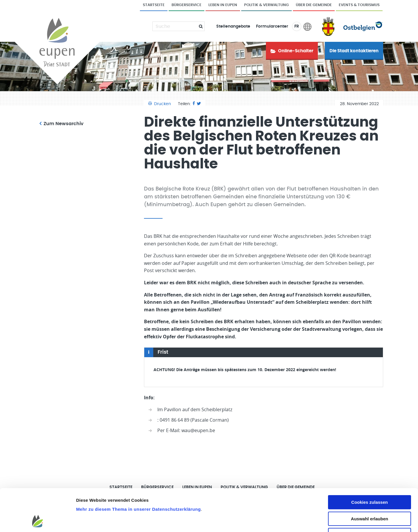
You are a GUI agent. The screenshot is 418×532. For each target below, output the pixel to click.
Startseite (154, 5)
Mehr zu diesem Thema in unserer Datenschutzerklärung (138, 469)
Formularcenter (272, 26)
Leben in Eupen (223, 5)
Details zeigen (309, 521)
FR (297, 26)
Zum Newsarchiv (62, 124)
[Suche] (175, 26)
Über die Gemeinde (314, 5)
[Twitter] (199, 104)
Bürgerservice (187, 5)
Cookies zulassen (370, 462)
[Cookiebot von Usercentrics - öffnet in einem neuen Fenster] (38, 521)
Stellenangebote (233, 26)
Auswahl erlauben (370, 479)
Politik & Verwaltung (266, 5)
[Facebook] (194, 104)
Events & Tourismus (359, 5)
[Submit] (198, 26)
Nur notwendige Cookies (370, 495)
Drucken (160, 104)
